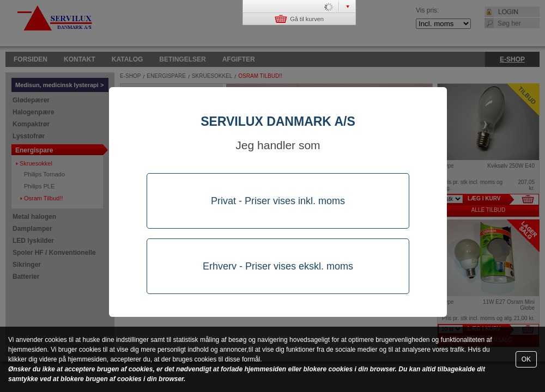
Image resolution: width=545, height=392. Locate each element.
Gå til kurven (299, 19)
